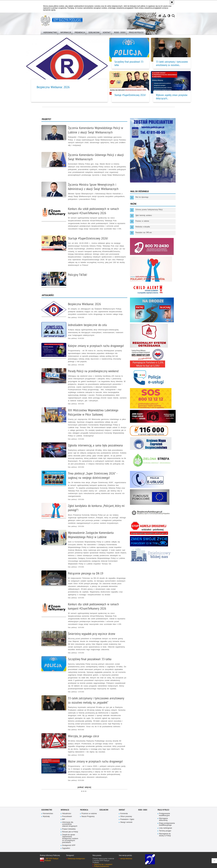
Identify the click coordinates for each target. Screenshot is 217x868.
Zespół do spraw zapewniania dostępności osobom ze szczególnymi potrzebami (70, 839)
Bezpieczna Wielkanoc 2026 (53, 87)
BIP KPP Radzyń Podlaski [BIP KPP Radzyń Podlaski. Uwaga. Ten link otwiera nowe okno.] (51, 860)
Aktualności (67, 814)
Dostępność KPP (69, 845)
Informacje (65, 810)
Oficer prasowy (126, 816)
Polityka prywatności (102, 866)
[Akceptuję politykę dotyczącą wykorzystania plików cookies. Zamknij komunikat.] (172, 2)
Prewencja (84, 810)
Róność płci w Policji (70, 832)
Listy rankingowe (166, 828)
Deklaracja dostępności (76, 859)
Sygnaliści (66, 848)
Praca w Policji (163, 810)
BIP (64, 819)
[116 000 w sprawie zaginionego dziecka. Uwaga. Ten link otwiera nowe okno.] (149, 431)
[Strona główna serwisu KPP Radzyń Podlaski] (160, 16)
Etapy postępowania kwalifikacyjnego (167, 824)
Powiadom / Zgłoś (127, 819)
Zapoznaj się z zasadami (103, 864)
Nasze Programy (88, 816)
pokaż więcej (84, 788)
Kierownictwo (47, 810)
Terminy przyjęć (165, 831)
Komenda (124, 814)
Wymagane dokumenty (163, 819)
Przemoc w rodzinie (89, 814)
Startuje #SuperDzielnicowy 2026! (130, 95)
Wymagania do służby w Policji (165, 835)
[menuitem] (50, 32)
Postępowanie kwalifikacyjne (164, 815)
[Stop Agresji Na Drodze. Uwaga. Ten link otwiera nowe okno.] (149, 528)
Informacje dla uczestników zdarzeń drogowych (70, 824)
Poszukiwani (67, 816)
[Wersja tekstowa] (169, 16)
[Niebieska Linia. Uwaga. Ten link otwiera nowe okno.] (149, 541)
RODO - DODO (143, 810)
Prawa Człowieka (69, 829)
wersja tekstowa (126, 859)
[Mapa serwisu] (164, 16)
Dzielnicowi (104, 810)
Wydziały (46, 816)
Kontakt (122, 810)
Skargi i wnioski (126, 822)
